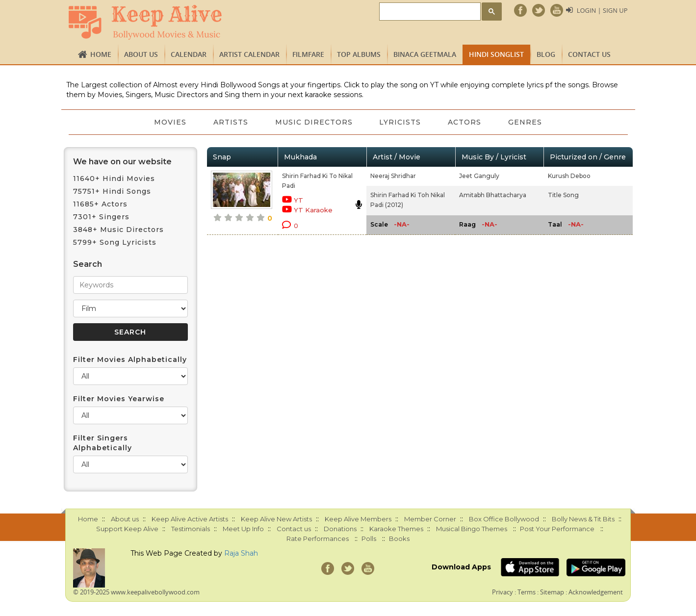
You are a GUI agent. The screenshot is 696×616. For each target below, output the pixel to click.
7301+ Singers (101, 217)
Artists (230, 122)
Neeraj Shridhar (393, 176)
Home (101, 54)
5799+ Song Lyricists (115, 242)
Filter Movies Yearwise (119, 399)
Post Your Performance (557, 529)
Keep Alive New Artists (276, 519)
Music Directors (313, 122)
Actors (465, 122)
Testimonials (191, 529)
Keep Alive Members (358, 519)
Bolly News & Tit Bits (583, 519)
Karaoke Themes (396, 529)
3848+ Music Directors (118, 230)
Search (88, 264)
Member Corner (430, 519)
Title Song (563, 195)
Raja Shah (241, 553)
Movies (169, 122)
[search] (428, 12)
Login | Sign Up (602, 10)
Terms (527, 592)
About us (141, 54)
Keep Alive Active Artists (190, 519)
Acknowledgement (596, 592)
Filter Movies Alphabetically (130, 359)
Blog (546, 54)
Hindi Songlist (496, 54)
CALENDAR (189, 54)
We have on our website (122, 162)
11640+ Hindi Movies (114, 179)
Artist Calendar (249, 54)
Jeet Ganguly (479, 176)
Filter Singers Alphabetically (103, 443)
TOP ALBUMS (359, 54)
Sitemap (552, 592)
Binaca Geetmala (425, 54)
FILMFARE (308, 54)
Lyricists (400, 122)
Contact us (589, 54)
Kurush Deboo (569, 176)
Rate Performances (318, 539)
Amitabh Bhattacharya (493, 195)
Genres (527, 122)
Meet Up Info (243, 529)
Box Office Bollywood (504, 519)
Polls (369, 539)
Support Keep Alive (127, 529)
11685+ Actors (100, 204)
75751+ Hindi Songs (112, 191)
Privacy (503, 592)
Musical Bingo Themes (472, 529)
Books (399, 539)
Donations (340, 529)
